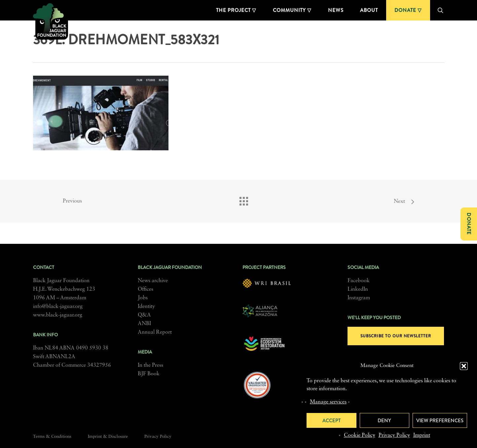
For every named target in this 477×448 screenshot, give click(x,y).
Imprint (422, 435)
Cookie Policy (360, 435)
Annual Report (155, 332)
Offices (146, 289)
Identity (146, 307)
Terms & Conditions (52, 437)
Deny (384, 421)
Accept (331, 421)
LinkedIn (358, 289)
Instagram (359, 298)
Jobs (143, 298)
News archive (153, 281)
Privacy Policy (394, 435)
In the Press (150, 365)
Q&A (144, 315)
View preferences (440, 421)
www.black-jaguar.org (58, 315)
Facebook (359, 281)
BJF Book (149, 374)
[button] (464, 366)
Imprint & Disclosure (108, 437)
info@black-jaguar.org (58, 307)
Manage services (328, 402)
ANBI (144, 324)
